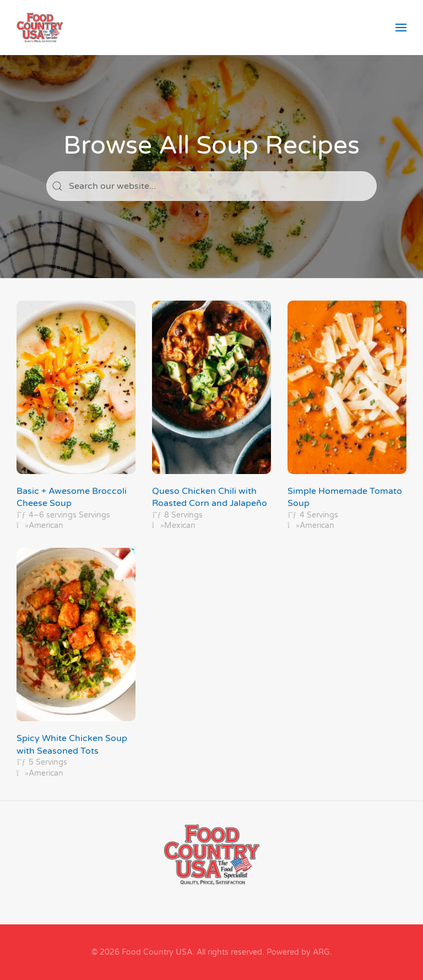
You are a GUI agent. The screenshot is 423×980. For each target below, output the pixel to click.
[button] (401, 28)
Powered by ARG (297, 952)
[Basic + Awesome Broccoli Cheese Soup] (76, 416)
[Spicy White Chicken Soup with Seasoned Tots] (76, 663)
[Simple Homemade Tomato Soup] (347, 416)
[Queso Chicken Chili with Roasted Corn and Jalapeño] (211, 416)
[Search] (211, 186)
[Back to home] (40, 28)
